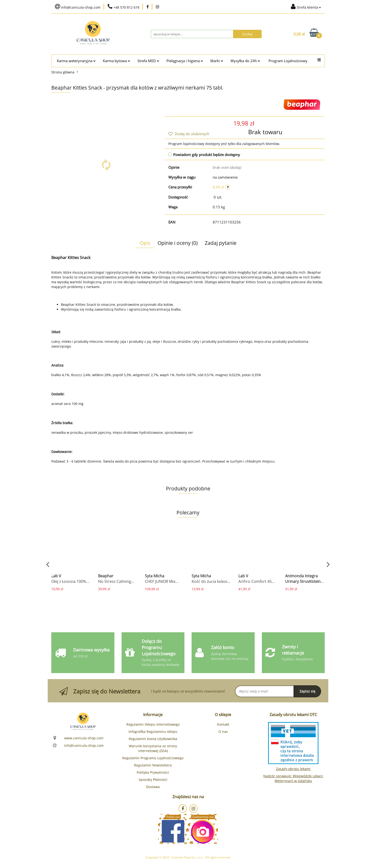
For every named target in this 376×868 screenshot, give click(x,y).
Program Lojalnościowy (288, 61)
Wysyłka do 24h (245, 61)
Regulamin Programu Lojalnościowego (153, 758)
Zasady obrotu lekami (293, 769)
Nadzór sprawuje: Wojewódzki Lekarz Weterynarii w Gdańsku (293, 778)
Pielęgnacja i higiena (185, 61)
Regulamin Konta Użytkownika (153, 739)
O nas (223, 732)
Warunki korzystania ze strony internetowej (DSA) (153, 748)
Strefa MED (148, 61)
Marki (217, 61)
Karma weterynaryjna (76, 61)
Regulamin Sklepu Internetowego (153, 724)
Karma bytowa (117, 61)
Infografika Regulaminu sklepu (153, 732)
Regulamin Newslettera (153, 765)
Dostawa (153, 787)
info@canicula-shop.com (84, 745)
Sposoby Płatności (153, 780)
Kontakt (223, 724)
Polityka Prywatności (153, 772)
